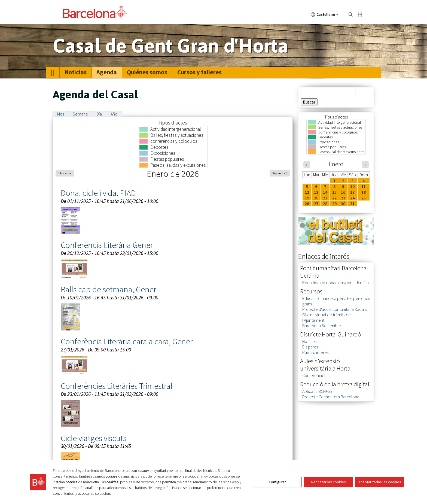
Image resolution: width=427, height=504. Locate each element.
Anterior (65, 173)
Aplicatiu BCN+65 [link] (317, 391)
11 (364, 186)
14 (325, 192)
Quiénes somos (147, 72)
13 (316, 192)
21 (325, 198)
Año (114, 114)
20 (316, 198)
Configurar (277, 482)
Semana (80, 114)
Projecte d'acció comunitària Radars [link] (335, 309)
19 (307, 198)
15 (334, 192)
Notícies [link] (309, 341)
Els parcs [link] (310, 347)
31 (352, 204)
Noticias (76, 72)
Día (99, 114)
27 (316, 204)
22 (334, 198)
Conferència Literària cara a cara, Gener (127, 341)
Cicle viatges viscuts (94, 438)
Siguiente (279, 173)
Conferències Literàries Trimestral (117, 386)
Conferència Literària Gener (107, 245)
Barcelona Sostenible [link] (322, 326)
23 (343, 198)
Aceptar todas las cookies (380, 482)
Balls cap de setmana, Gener (109, 289)
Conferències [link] (314, 375)
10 (352, 186)
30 (343, 204)
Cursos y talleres (199, 72)
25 (364, 198)
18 (364, 192)
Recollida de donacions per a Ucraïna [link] (335, 283)
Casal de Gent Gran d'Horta (171, 45)
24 (352, 198)
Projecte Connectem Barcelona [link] (331, 397)
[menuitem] (53, 72)
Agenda (107, 72)
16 (343, 192)
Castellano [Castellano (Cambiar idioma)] (325, 16)
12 (307, 192)
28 (325, 204)
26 (307, 204)
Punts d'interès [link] (315, 352)
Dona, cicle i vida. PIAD (98, 193)
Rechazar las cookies (329, 482)
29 (334, 204)
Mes (61, 114)
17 (352, 192)
